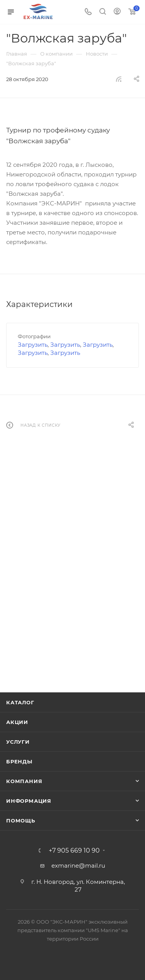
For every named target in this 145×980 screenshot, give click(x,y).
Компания (24, 781)
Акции (17, 722)
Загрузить (33, 345)
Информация (29, 801)
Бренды (19, 761)
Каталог (20, 702)
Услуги (18, 742)
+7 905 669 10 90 (74, 851)
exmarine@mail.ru (78, 866)
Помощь (21, 821)
